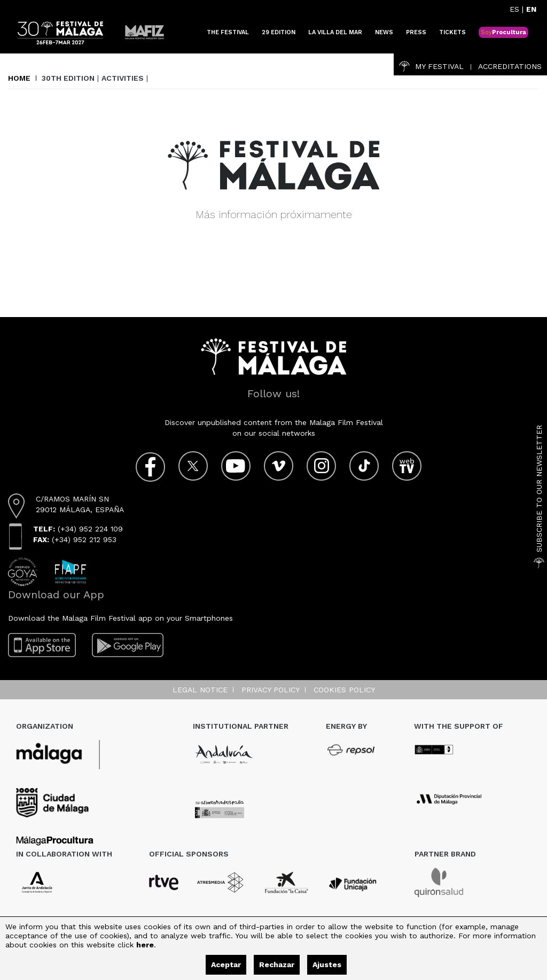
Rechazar (277, 964)
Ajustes (327, 964)
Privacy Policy (271, 690)
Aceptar (226, 964)
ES (514, 9)
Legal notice (200, 690)
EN (531, 9)
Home (19, 78)
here (145, 945)
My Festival (431, 66)
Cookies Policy (344, 690)
